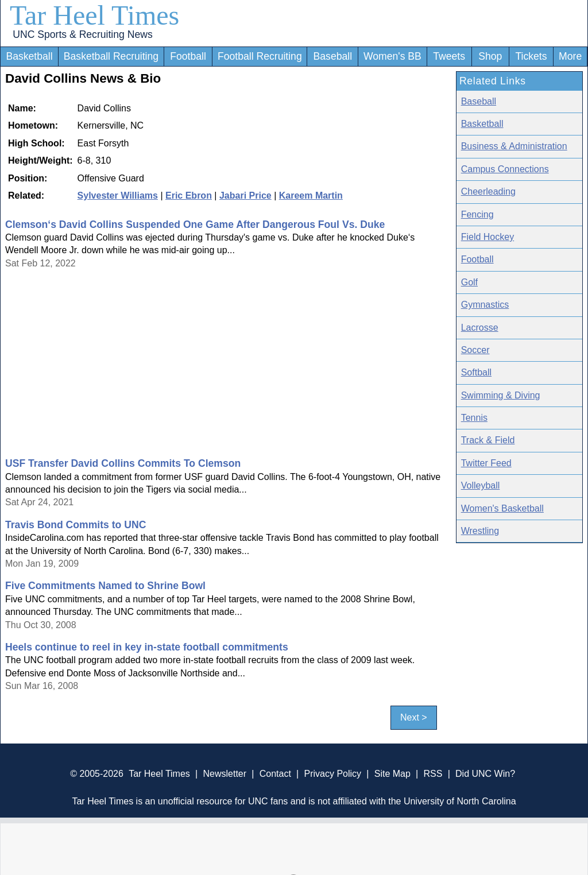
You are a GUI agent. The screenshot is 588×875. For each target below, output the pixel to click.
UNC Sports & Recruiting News (82, 34)
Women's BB (392, 56)
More (570, 56)
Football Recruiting (260, 56)
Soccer (475, 350)
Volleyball (481, 485)
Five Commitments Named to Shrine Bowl (105, 586)
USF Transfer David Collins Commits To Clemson (123, 463)
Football (188, 56)
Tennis (474, 418)
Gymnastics (485, 305)
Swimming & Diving (501, 395)
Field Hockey (488, 237)
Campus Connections (505, 169)
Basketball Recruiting (111, 56)
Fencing (477, 214)
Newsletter (225, 774)
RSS (433, 774)
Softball (476, 372)
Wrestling (480, 531)
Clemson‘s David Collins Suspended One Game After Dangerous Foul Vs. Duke (195, 224)
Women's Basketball (502, 508)
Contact (275, 774)
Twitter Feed (486, 463)
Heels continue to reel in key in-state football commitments (147, 647)
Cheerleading (488, 191)
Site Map (392, 774)
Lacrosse (480, 328)
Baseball (333, 56)
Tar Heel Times (94, 15)
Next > (414, 718)
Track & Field (488, 440)
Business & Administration (514, 146)
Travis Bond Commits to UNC (76, 525)
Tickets (531, 56)
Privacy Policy (332, 774)
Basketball (29, 56)
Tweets (449, 56)
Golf (469, 282)
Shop (490, 56)
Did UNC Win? (485, 774)
